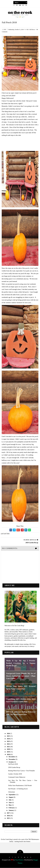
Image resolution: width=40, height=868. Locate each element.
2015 (9, 818)
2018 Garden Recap (14, 767)
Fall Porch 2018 (13, 764)
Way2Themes (19, 860)
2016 (9, 816)
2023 (9, 741)
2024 (9, 739)
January (11, 810)
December (12, 757)
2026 (9, 734)
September (12, 795)
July (10, 800)
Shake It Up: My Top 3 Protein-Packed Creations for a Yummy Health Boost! (21, 663)
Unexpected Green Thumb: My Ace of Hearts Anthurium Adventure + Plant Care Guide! (21, 676)
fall (27, 30)
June (10, 803)
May (10, 805)
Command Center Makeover (17, 777)
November (12, 759)
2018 (9, 754)
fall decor (32, 30)
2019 (9, 752)
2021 (9, 747)
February (12, 808)
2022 (9, 744)
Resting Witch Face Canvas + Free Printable (21, 771)
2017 (9, 813)
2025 (9, 736)
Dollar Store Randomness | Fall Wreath (20, 786)
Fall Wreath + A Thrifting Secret (18, 789)
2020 (9, 749)
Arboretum (11, 792)
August (11, 797)
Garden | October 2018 (15, 774)
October (11, 762)
